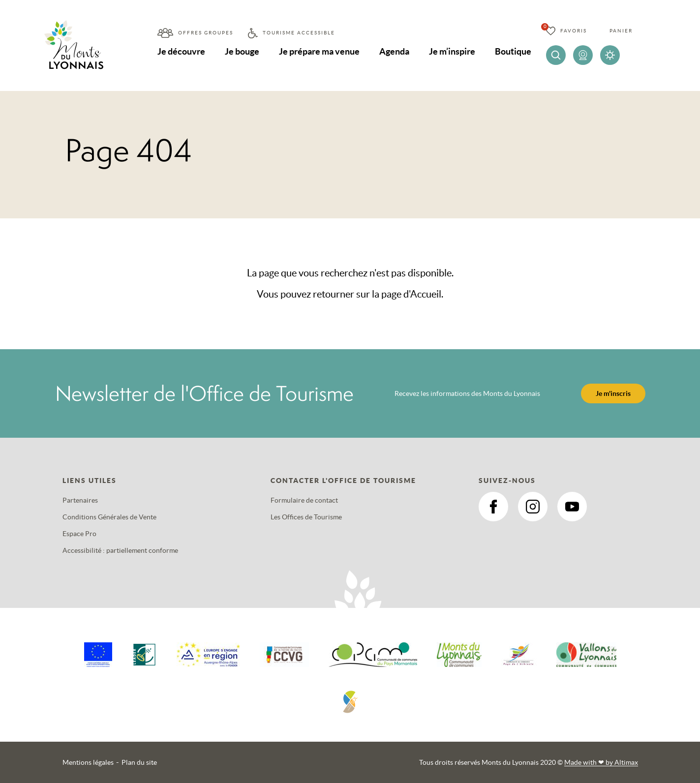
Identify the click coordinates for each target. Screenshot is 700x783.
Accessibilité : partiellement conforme (120, 550)
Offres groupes (206, 33)
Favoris (574, 31)
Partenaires (80, 500)
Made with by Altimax (601, 762)
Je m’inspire (452, 51)
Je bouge (242, 51)
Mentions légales (88, 762)
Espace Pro (79, 534)
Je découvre (181, 51)
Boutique (513, 51)
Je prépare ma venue (319, 51)
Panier (621, 31)
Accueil (426, 294)
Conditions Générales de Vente (109, 517)
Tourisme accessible (299, 33)
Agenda (394, 51)
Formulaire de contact (304, 500)
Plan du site (139, 762)
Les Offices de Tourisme (306, 517)
